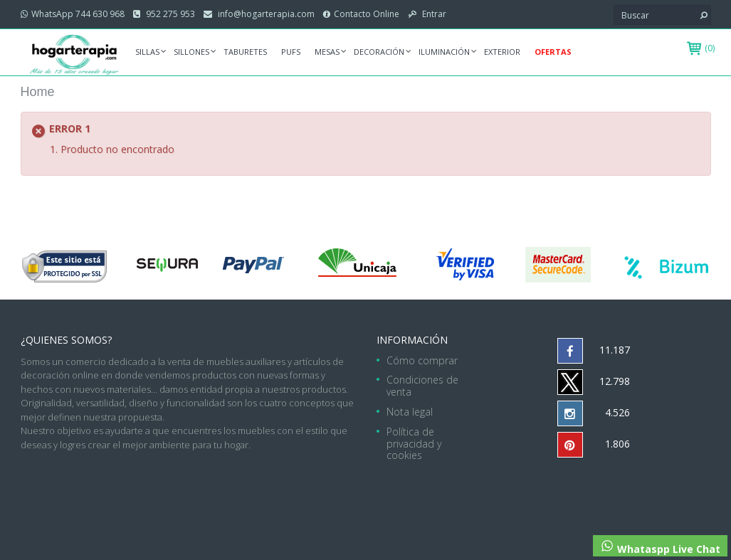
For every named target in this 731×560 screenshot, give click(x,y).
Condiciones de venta (422, 386)
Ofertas (553, 52)
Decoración (379, 52)
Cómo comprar (422, 360)
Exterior (502, 52)
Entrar (433, 14)
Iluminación (444, 52)
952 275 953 (169, 14)
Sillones (191, 52)
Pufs (291, 52)
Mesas (327, 52)
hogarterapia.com (277, 487)
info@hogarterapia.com (265, 14)
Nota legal (410, 412)
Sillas (147, 52)
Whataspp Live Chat (660, 547)
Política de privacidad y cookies (414, 444)
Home (38, 92)
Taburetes (245, 52)
